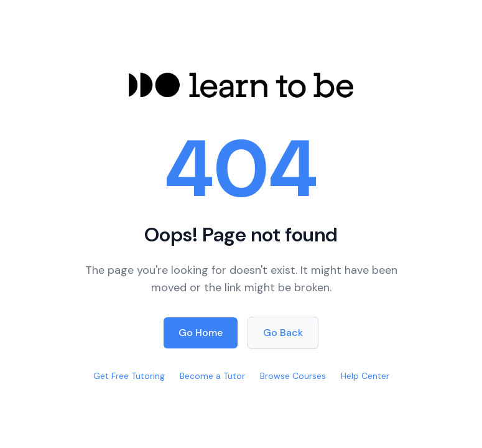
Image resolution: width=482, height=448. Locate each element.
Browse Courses (293, 376)
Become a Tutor (212, 376)
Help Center (365, 376)
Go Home (201, 333)
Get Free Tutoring (129, 376)
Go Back (283, 333)
